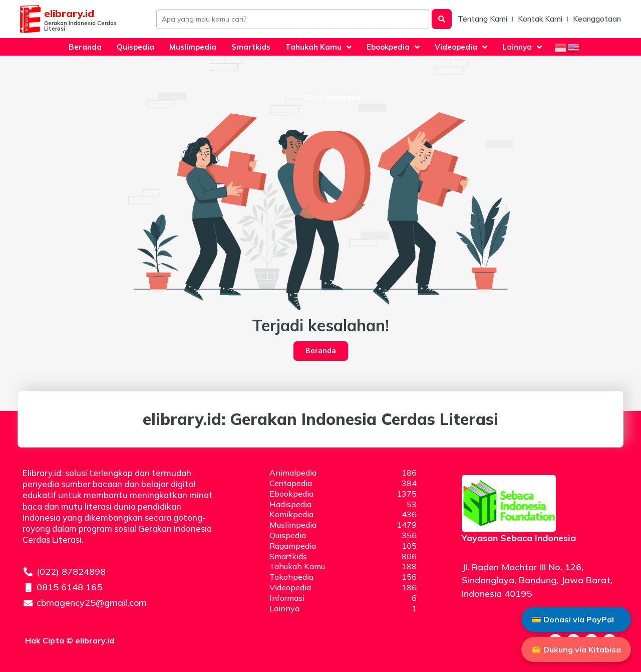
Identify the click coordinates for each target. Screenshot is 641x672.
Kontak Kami (540, 19)
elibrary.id (69, 13)
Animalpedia (293, 473)
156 (409, 577)
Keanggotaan (597, 19)
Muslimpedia (293, 525)
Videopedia (290, 587)
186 (409, 473)
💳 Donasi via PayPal (573, 619)
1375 (407, 494)
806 (409, 556)
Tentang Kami (483, 19)
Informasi (287, 598)
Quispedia (288, 535)
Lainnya (284, 608)
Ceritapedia (291, 483)
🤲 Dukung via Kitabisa (576, 649)
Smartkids (288, 556)
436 (409, 514)
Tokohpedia (291, 577)
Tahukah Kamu (297, 566)
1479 (407, 525)
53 (412, 504)
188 (409, 566)
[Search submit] (442, 19)
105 (409, 546)
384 (409, 483)
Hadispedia (290, 504)
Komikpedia (291, 514)
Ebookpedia (291, 494)
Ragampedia (293, 546)
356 (409, 535)
